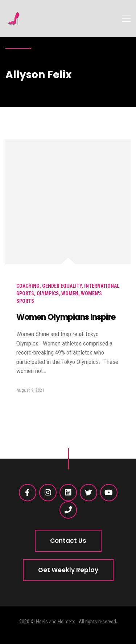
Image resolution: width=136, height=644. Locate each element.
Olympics (48, 293)
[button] (68, 541)
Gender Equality (62, 286)
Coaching (28, 286)
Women (70, 293)
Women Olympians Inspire (66, 317)
